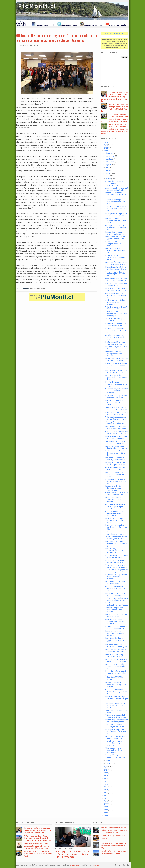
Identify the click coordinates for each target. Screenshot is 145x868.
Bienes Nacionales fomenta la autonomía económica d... (116, 365)
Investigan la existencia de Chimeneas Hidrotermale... (116, 594)
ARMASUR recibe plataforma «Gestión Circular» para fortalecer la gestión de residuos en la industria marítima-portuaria (38, 838)
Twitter (42, 288)
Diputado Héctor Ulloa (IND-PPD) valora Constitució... (116, 660)
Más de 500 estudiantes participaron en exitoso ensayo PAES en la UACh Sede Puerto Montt (115, 108)
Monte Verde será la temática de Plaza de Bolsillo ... (114, 500)
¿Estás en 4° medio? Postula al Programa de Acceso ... (116, 263)
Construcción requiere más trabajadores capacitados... (117, 604)
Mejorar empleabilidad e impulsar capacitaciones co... (116, 330)
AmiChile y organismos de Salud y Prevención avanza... (115, 610)
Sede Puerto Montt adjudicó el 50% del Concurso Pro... (116, 280)
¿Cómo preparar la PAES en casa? (116, 711)
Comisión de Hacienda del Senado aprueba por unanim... (115, 506)
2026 (106, 142)
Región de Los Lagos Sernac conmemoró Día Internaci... (116, 577)
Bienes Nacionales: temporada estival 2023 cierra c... (115, 244)
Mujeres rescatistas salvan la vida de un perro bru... (117, 359)
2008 (106, 807)
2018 (106, 778)
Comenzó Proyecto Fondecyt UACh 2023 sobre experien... (117, 391)
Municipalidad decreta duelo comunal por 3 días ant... (116, 464)
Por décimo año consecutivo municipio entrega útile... (117, 672)
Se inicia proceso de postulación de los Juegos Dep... (116, 377)
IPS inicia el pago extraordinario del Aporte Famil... (116, 257)
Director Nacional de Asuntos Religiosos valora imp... (116, 384)
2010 (106, 801)
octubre (109, 159)
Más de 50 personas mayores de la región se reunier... (116, 685)
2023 (106, 151)
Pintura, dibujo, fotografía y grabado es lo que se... (116, 233)
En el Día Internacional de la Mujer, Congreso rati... (116, 737)
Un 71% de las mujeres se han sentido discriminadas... (115, 183)
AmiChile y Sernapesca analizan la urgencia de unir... (115, 337)
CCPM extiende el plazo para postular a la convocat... (117, 599)
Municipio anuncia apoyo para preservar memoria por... (116, 481)
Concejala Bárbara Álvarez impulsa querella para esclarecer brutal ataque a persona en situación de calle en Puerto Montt (115, 97)
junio (108, 170)
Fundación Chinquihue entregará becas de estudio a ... (114, 354)
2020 (106, 773)
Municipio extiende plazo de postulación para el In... (116, 214)
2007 (106, 810)
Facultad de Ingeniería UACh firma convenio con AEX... (116, 348)
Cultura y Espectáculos (65, 823)
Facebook (34, 288)
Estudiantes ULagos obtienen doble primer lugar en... (117, 627)
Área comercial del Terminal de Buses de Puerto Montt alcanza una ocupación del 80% (113, 845)
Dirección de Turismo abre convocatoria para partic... (116, 428)
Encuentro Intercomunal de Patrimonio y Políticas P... (116, 447)
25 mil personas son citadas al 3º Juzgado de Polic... (116, 538)
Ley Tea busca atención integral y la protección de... (115, 666)
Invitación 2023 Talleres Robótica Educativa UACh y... (116, 544)
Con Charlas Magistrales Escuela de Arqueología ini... (115, 588)
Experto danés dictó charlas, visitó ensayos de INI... (116, 371)
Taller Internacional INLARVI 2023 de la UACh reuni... (116, 308)
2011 (106, 798)
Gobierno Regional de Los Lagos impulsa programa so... (116, 274)
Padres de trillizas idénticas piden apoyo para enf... (116, 324)
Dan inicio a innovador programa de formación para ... (116, 220)
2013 (106, 793)
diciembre (110, 153)
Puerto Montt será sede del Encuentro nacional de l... (116, 437)
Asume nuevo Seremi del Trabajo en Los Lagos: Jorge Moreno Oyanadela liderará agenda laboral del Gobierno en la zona (36, 846)
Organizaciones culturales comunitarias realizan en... (116, 566)
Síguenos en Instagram (93, 25)
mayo (108, 173)
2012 (106, 795)
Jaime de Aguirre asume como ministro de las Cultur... (115, 520)
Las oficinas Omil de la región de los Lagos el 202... (115, 640)
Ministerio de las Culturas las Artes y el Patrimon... (116, 616)
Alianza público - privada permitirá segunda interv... (116, 423)
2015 (106, 787)
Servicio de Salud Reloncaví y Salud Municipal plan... (117, 494)
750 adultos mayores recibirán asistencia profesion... (114, 743)
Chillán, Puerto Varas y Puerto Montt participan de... (116, 295)
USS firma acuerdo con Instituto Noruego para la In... (116, 691)
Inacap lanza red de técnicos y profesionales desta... (116, 238)
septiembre (110, 162)
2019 (106, 775)
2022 (106, 767)
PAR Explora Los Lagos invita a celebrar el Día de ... (117, 556)
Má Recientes (98, 823)
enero (108, 763)
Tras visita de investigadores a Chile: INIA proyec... (116, 320)
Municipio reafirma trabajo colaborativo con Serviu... (116, 268)
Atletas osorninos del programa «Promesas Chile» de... (115, 621)
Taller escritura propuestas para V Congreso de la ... (116, 418)
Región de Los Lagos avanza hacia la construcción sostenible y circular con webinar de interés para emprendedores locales (115, 129)
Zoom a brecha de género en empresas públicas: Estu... (117, 571)
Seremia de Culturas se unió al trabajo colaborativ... (116, 442)
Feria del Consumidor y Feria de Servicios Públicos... (116, 655)
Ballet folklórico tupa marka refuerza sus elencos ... (116, 397)
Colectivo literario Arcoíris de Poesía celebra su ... (116, 468)
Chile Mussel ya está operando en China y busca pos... (114, 750)
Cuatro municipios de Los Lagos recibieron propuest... (115, 302)
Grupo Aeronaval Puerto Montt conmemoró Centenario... (115, 513)
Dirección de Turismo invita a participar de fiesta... (117, 582)
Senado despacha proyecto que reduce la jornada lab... (117, 408)
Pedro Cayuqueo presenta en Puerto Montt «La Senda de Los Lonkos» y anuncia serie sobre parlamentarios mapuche (72, 854)
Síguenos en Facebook (45, 25)
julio (107, 167)
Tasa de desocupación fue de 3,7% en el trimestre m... (116, 208)
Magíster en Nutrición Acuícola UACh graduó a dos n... (116, 195)
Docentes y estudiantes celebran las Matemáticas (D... (116, 527)
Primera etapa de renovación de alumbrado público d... (117, 721)
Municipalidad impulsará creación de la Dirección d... (116, 731)
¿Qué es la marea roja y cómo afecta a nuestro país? (113, 837)
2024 (106, 148)
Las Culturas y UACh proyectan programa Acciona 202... (114, 550)
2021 (106, 770)
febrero (109, 760)
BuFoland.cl (97, 865)
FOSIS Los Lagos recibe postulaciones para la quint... (115, 474)
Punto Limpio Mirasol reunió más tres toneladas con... (116, 343)
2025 (106, 145)
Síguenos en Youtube (118, 25)
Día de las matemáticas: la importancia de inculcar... (116, 651)
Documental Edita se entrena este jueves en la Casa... (117, 413)
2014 (106, 790)
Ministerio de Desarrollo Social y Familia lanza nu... (116, 459)
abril (107, 176)
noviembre (110, 156)
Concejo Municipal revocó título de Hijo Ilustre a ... (115, 756)
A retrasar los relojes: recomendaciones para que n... (115, 202)
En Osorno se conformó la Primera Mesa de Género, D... (116, 453)
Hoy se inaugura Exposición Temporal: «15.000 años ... (116, 285)
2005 (106, 815)
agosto (109, 164)
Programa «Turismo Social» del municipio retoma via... (116, 289)
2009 (106, 804)
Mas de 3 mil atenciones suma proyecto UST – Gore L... (115, 402)
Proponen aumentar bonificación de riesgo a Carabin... (115, 633)
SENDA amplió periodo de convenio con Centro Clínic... (115, 705)
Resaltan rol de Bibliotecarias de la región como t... (117, 561)
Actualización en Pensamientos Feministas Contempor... (116, 314)
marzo (108, 179)
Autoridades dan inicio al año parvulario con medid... (117, 533)
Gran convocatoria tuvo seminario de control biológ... (115, 678)
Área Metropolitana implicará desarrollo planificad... (117, 189)
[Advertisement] (113, 71)
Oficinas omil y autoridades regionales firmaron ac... (116, 716)
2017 (106, 781)
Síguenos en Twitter (69, 25)
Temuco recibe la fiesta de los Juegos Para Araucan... (116, 726)
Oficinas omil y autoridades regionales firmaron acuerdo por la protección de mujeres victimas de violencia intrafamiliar (57, 38)
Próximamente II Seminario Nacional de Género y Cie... (117, 646)
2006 (106, 812)
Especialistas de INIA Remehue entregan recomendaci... (114, 488)
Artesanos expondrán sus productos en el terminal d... (116, 227)
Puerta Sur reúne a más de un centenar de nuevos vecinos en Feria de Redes (114, 852)
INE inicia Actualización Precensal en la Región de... (115, 250)
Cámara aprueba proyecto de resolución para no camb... (117, 433)
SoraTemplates (75, 865)
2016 (106, 784)
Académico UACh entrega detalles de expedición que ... (117, 698)
